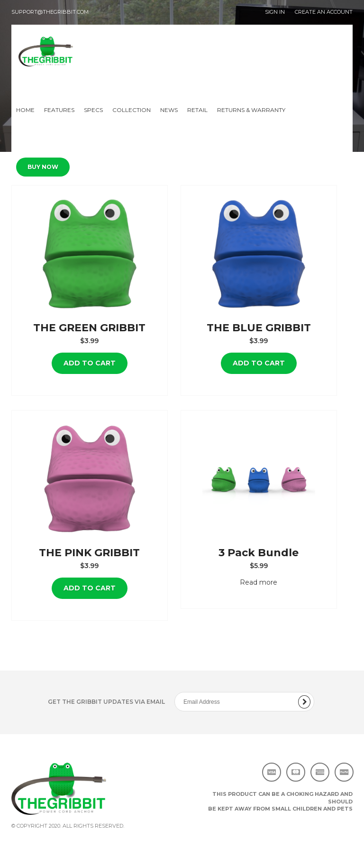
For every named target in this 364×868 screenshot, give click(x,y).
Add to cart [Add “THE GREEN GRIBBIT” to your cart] (90, 363)
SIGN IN (275, 12)
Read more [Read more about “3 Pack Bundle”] (259, 582)
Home (25, 110)
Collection (132, 110)
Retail (197, 110)
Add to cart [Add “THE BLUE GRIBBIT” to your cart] (259, 363)
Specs (93, 110)
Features (59, 110)
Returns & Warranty (251, 110)
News (169, 110)
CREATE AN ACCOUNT (324, 12)
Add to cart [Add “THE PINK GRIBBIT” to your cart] (90, 588)
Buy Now (43, 167)
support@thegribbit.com (50, 12)
